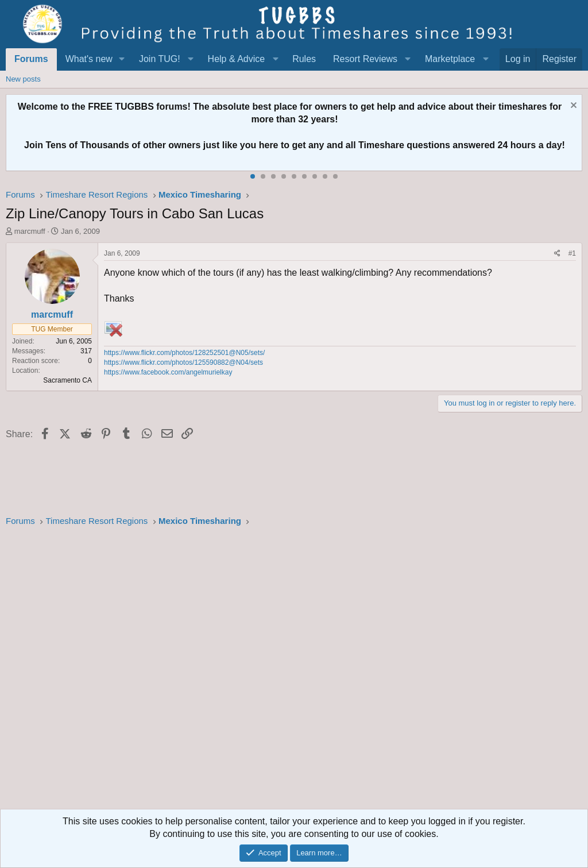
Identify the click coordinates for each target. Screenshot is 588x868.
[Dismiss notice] (572, 107)
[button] (122, 59)
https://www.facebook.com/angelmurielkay (168, 372)
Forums (31, 59)
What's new (89, 59)
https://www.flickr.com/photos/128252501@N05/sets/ (184, 353)
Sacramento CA (67, 380)
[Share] (557, 254)
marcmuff (30, 231)
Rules (304, 59)
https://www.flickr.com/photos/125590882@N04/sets (183, 362)
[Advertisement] (294, 672)
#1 (572, 253)
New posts (23, 79)
